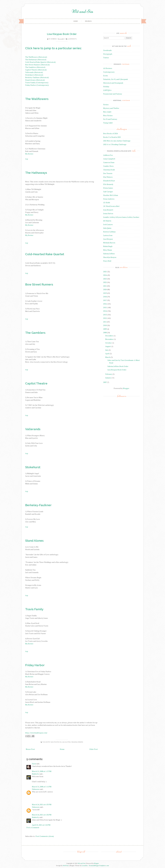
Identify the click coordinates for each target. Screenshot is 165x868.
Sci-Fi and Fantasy (110, 119)
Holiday (106, 87)
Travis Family (34, 609)
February (109, 374)
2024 (105, 275)
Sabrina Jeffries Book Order (118, 366)
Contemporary (109, 72)
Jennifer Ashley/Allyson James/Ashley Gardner (121, 217)
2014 (105, 311)
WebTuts (66, 866)
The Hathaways (36, 173)
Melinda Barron (109, 243)
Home (75, 21)
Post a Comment (33, 827)
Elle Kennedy (108, 184)
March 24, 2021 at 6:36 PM (42, 815)
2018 (105, 297)
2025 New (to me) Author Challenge (117, 141)
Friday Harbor (35, 665)
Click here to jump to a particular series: (53, 48)
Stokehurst (33, 467)
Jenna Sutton (108, 213)
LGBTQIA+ (107, 90)
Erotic (106, 76)
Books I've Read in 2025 (112, 137)
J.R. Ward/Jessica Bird (111, 206)
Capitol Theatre (36, 383)
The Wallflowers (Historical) (36, 57)
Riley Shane (108, 250)
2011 (105, 322)
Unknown (36, 789)
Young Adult (108, 123)
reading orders (77, 742)
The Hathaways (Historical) (36, 60)
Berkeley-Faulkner (38, 505)
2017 (105, 300)
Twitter (106, 58)
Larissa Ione (108, 235)
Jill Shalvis (107, 221)
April (107, 354)
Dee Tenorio (108, 173)
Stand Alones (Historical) (35, 80)
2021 (105, 286)
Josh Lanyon (108, 224)
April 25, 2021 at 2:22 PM (41, 825)
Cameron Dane (109, 162)
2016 (105, 304)
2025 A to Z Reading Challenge (115, 144)
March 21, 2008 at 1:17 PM (42, 771)
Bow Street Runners (39, 284)
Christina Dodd (109, 170)
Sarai (34, 764)
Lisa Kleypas (66, 742)
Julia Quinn (107, 228)
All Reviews (108, 68)
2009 (105, 329)
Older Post (94, 749)
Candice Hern (108, 166)
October (108, 343)
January (108, 378)
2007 (105, 382)
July (107, 350)
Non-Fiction (108, 115)
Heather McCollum (111, 195)
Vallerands (33, 429)
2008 (105, 332)
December (109, 336)
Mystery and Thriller (111, 108)
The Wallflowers (37, 99)
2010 (105, 325)
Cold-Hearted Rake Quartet (45, 254)
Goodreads (107, 50)
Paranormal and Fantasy (113, 94)
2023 (105, 279)
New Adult (107, 112)
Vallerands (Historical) (34, 72)
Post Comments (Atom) (45, 836)
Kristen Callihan (109, 232)
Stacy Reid (107, 261)
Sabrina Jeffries (109, 254)
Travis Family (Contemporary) (37, 82)
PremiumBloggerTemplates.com (99, 866)
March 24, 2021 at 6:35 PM (42, 804)
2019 (105, 293)
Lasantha (85, 866)
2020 (105, 289)
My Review (29, 154)
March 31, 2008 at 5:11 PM (42, 787)
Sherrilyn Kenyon (110, 257)
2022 (105, 282)
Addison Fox (108, 155)
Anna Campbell (109, 159)
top (27, 159)
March (108, 357)
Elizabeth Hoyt (109, 181)
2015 (105, 307)
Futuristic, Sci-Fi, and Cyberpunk (116, 79)
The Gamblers (35, 333)
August (108, 346)
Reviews (88, 21)
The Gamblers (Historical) (35, 67)
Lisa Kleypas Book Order (62, 34)
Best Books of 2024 (110, 133)
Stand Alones (34, 541)
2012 (105, 318)
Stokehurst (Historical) (34, 75)
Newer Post (30, 749)
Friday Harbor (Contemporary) (37, 85)
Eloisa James (108, 188)
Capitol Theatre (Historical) (36, 70)
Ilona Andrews (109, 199)
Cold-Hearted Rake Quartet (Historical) (40, 62)
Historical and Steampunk (113, 83)
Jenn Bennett (108, 210)
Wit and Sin (82, 11)
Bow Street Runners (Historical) (37, 65)
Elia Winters (108, 177)
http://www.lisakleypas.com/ (36, 733)
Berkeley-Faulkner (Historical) (37, 77)
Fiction (106, 105)
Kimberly (54, 39)
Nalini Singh (108, 246)
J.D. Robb (107, 203)
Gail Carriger (108, 192)
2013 (105, 315)
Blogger (126, 388)
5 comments (72, 39)
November (109, 339)
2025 (105, 272)
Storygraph (108, 54)
